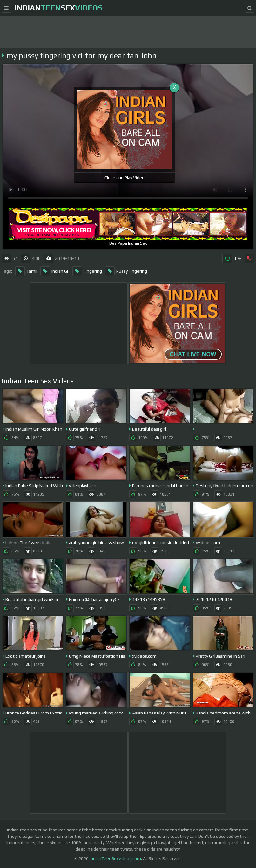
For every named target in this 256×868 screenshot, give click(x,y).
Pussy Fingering (126, 271)
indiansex (58, 8)
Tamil (26, 271)
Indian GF (55, 271)
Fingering (87, 271)
